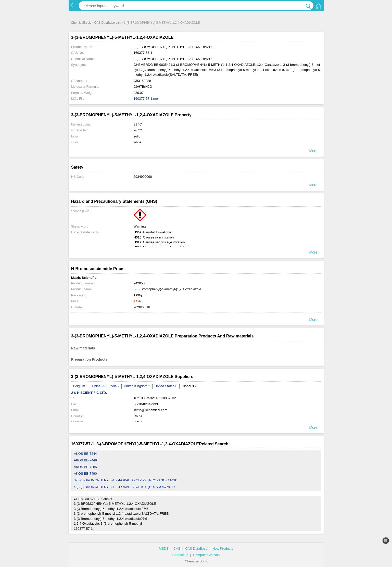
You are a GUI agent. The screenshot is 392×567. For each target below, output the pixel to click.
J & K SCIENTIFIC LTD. (89, 393)
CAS (177, 549)
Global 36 (189, 386)
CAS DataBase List (108, 23)
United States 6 (166, 386)
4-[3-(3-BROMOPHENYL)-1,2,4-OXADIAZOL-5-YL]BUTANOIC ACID (124, 487)
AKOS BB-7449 (85, 460)
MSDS (164, 549)
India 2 (114, 386)
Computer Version (206, 555)
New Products (223, 549)
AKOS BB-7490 (85, 474)
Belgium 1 (81, 386)
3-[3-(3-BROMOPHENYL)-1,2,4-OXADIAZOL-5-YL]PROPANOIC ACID (126, 480)
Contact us (180, 555)
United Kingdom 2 (137, 386)
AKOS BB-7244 (85, 454)
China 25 (98, 386)
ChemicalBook (81, 23)
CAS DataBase (196, 549)
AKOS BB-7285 (85, 467)
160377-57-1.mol (146, 99)
